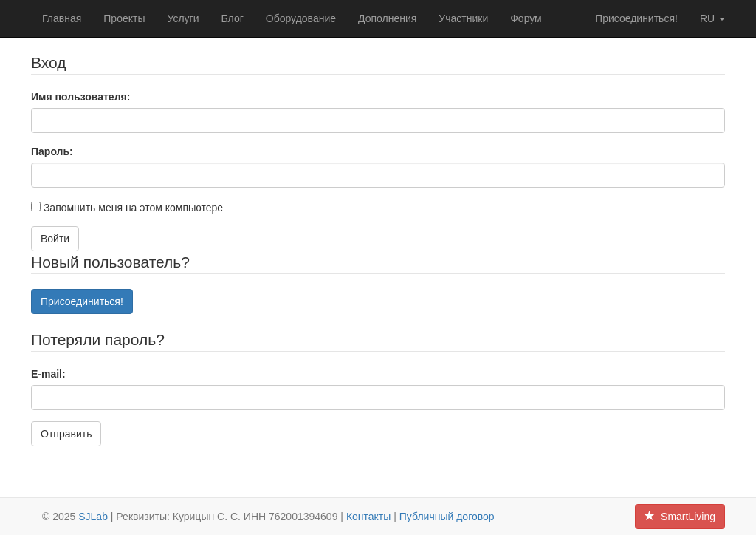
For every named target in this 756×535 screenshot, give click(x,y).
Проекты (124, 18)
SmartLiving (680, 517)
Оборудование (301, 18)
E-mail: (48, 374)
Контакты (368, 517)
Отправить (66, 434)
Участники (463, 18)
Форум (526, 18)
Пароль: (52, 151)
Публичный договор (447, 517)
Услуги (183, 18)
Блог (233, 18)
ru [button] (712, 18)
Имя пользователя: (80, 97)
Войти (55, 239)
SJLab (93, 517)
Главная (62, 18)
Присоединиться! (636, 18)
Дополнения (387, 18)
